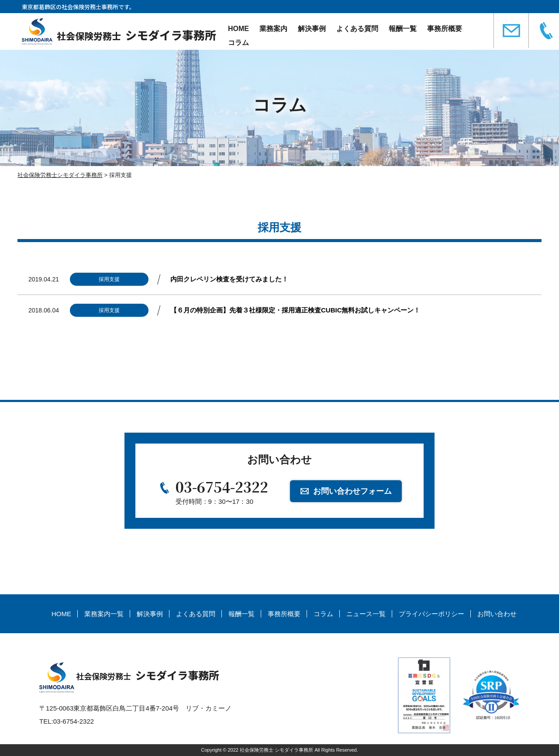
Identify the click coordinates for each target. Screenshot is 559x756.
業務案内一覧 (104, 614)
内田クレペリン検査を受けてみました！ (229, 279)
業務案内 (273, 29)
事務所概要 (445, 29)
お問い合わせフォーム (352, 491)
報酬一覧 (403, 29)
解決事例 (312, 29)
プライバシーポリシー (431, 614)
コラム (238, 43)
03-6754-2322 (222, 486)
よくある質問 (357, 29)
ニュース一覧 (366, 614)
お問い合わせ (497, 614)
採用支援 (109, 279)
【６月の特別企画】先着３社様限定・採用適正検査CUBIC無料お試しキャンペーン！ (295, 310)
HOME (238, 29)
